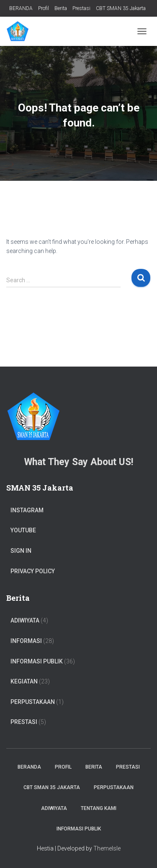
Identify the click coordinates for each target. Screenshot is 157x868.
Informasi (26, 641)
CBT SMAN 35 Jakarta (121, 8)
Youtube (23, 530)
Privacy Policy (33, 571)
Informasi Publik (37, 661)
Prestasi (81, 8)
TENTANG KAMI (99, 808)
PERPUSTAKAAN (33, 702)
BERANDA (21, 8)
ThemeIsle (107, 848)
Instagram (27, 510)
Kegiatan (24, 681)
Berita (61, 8)
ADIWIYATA (25, 620)
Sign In (21, 551)
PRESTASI (24, 722)
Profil (44, 8)
